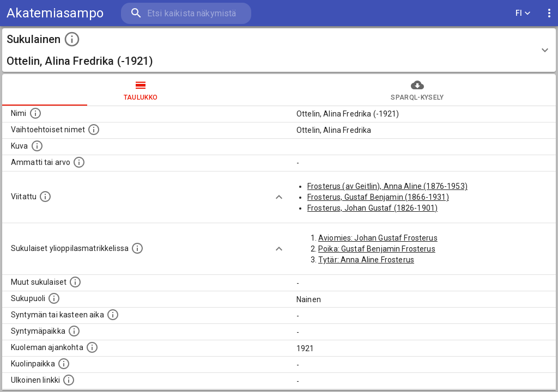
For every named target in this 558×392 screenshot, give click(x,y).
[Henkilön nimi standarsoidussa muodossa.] (35, 113)
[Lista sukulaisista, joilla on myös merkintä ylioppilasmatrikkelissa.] (137, 248)
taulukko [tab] (141, 90)
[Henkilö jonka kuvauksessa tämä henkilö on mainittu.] (45, 197)
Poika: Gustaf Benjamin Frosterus (377, 249)
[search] (185, 13)
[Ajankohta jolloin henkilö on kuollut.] (92, 347)
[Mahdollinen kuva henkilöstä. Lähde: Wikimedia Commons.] (37, 146)
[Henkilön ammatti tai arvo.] (79, 162)
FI (523, 13)
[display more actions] (549, 13)
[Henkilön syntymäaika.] (113, 315)
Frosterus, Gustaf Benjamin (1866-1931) (378, 197)
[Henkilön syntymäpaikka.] (74, 331)
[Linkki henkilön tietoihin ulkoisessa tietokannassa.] (69, 380)
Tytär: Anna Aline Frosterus (366, 260)
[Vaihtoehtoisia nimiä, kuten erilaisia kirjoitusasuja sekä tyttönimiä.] (94, 130)
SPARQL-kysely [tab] (417, 90)
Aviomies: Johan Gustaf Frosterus (378, 238)
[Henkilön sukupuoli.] (54, 298)
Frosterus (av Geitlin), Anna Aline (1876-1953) (387, 186)
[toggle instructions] (72, 39)
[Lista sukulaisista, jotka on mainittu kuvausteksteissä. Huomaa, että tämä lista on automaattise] (75, 282)
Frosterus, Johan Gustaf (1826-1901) (372, 208)
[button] (279, 50)
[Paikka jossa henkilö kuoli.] (64, 364)
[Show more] (279, 197)
